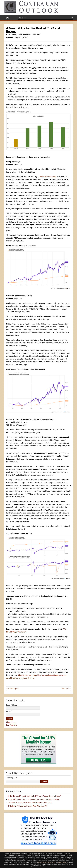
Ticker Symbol (11, 778)
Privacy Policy (62, 862)
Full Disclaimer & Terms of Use (47, 862)
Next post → (66, 689)
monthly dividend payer (47, 177)
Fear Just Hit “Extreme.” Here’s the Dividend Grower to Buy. (30, 803)
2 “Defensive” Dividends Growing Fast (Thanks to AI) (28, 806)
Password (10, 711)
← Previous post (12, 689)
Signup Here (11, 722)
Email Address (11, 705)
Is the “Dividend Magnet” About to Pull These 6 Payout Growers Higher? (35, 796)
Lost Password (12, 725)
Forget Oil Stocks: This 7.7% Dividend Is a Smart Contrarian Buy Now (34, 799)
